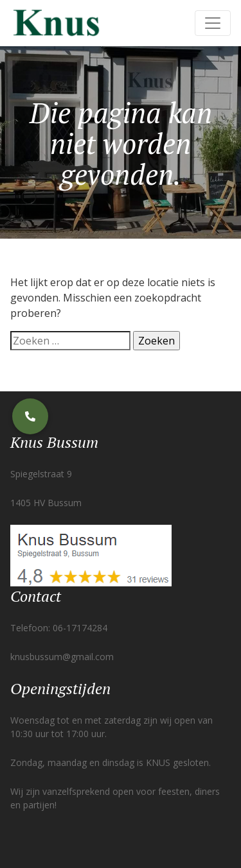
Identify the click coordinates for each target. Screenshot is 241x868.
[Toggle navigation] (213, 23)
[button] (30, 416)
